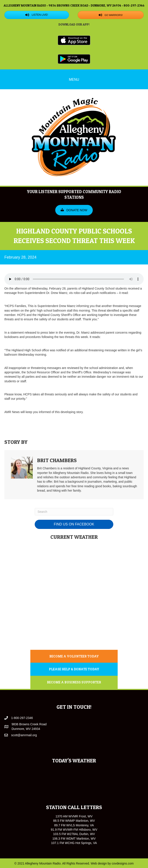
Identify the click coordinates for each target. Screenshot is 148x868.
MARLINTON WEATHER (74, 558)
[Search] (74, 512)
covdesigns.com (123, 863)
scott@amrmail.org (24, 735)
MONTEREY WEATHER (74, 628)
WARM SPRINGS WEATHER (74, 593)
